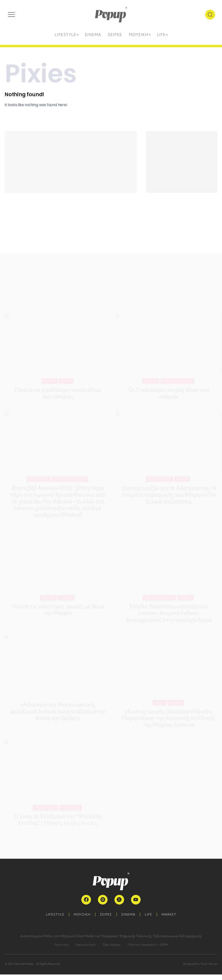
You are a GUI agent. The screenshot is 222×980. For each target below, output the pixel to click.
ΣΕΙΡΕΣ (106, 914)
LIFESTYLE (55, 914)
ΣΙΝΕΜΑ (128, 914)
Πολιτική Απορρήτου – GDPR (148, 945)
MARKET (169, 914)
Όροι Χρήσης (112, 945)
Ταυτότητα (61, 945)
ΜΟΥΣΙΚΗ (82, 914)
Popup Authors (86, 945)
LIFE (148, 914)
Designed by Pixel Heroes (200, 964)
